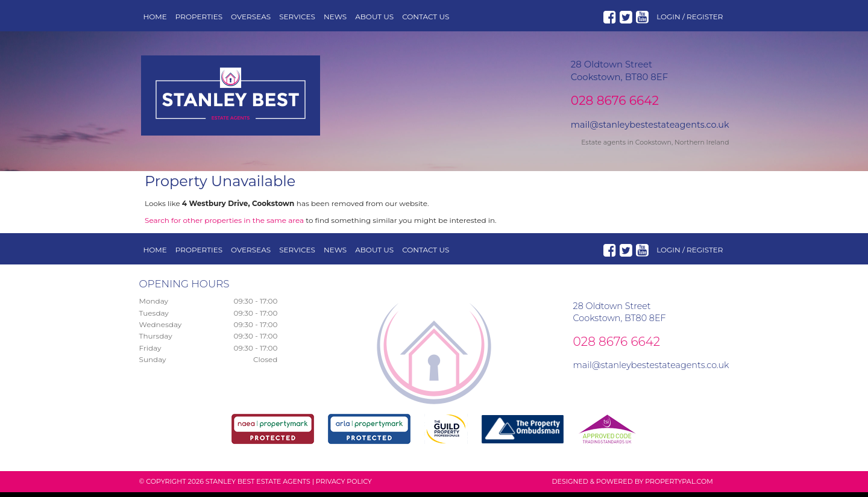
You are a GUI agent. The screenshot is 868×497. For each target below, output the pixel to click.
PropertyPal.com (679, 486)
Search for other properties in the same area (224, 225)
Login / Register (690, 17)
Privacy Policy (344, 486)
